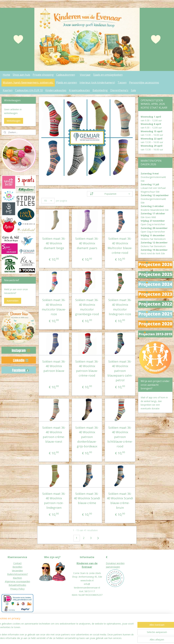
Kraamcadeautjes (79, 90)
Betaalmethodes (17, 585)
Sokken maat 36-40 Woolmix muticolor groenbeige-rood (87, 307)
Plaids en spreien (67, 82)
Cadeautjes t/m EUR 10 (29, 90)
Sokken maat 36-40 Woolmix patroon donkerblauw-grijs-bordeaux (87, 437)
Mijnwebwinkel (127, 638)
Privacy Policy (17, 589)
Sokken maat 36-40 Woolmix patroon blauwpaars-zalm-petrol (120, 371)
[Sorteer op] (110, 194)
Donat (109, 563)
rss (86, 638)
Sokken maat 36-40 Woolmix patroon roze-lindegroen (54, 501)
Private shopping (43, 75)
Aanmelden (13, 301)
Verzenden (17, 571)
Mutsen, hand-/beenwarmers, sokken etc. (28, 82)
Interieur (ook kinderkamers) (97, 82)
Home (6, 75)
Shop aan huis (21, 75)
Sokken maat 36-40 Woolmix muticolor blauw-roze (54, 307)
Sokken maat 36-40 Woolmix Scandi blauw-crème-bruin (120, 501)
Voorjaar (85, 75)
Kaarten (8, 90)
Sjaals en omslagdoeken (108, 75)
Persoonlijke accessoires (144, 82)
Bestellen (17, 567)
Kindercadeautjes (56, 90)
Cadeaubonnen (66, 75)
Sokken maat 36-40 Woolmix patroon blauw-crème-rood (87, 368)
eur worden (119, 563)
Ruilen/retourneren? (17, 574)
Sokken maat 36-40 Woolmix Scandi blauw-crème (87, 498)
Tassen (122, 82)
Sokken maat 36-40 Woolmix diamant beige (54, 243)
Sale (133, 90)
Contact (17, 563)
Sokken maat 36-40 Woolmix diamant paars (87, 243)
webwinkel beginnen (99, 638)
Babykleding (100, 90)
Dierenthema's (119, 90)
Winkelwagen (14, 121)
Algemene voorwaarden (17, 581)
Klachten (17, 578)
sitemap (80, 638)
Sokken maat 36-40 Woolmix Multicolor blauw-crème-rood (120, 246)
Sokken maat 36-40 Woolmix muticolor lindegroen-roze (120, 307)
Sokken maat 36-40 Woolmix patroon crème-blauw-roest (54, 435)
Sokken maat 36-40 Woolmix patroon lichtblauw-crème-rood (120, 437)
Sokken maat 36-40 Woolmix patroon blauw (54, 366)
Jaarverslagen (113, 567)
